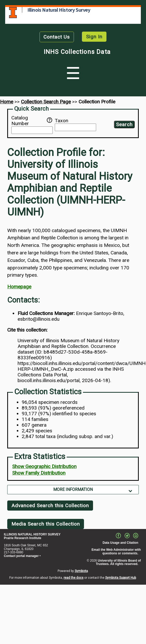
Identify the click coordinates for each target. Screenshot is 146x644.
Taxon (62, 121)
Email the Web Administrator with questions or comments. (116, 552)
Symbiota (81, 571)
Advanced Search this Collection (50, 506)
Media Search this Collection (46, 524)
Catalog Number (29, 121)
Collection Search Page (46, 102)
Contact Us (57, 37)
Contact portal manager (21, 556)
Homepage (19, 287)
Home (7, 102)
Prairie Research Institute (23, 538)
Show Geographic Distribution (44, 466)
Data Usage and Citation (120, 543)
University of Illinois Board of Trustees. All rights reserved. (118, 562)
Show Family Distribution (39, 473)
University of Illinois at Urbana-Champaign (13, 13)
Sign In (94, 37)
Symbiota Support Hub (121, 578)
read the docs (74, 578)
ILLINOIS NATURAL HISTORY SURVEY (32, 534)
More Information (73, 489)
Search (124, 124)
